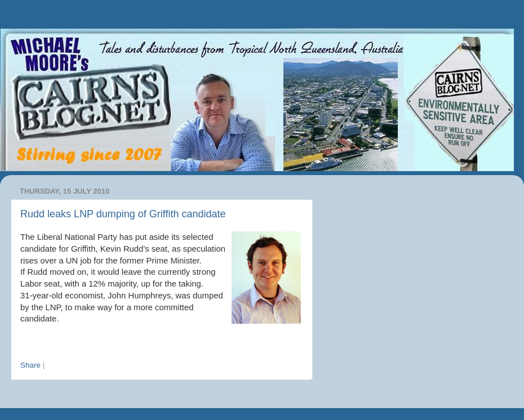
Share (30, 365)
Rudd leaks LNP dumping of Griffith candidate (123, 214)
